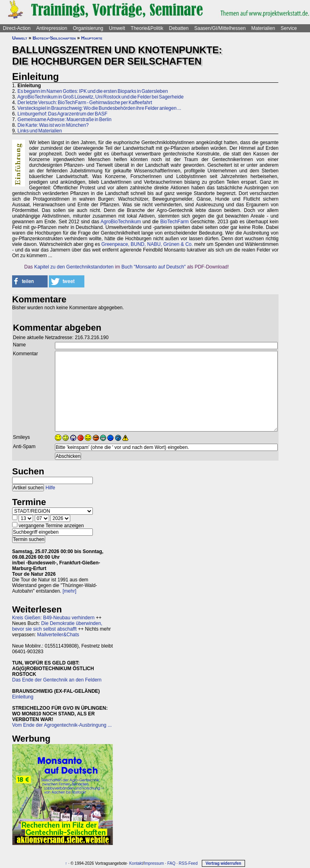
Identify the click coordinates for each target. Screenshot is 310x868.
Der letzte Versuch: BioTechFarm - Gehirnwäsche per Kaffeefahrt (85, 103)
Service (289, 28)
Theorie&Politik (147, 28)
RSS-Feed (188, 863)
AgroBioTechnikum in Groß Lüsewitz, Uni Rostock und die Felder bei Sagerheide (101, 97)
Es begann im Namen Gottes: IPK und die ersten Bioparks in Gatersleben (93, 91)
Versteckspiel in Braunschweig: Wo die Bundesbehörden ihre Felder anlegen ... (99, 108)
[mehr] (69, 591)
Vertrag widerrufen (223, 863)
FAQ (171, 863)
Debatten (179, 28)
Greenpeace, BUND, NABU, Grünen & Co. (147, 244)
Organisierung (88, 28)
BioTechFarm (175, 222)
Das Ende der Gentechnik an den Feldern (57, 680)
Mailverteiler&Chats (58, 635)
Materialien (263, 28)
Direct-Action (17, 28)
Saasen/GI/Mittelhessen (220, 28)
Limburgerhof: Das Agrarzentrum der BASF (62, 114)
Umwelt (117, 28)
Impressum (154, 863)
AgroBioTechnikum (121, 222)
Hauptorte (92, 38)
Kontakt (136, 863)
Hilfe (50, 488)
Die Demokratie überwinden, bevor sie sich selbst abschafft (57, 626)
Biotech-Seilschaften (54, 38)
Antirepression (52, 28)
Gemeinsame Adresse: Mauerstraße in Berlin (64, 120)
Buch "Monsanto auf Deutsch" (154, 267)
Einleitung (23, 697)
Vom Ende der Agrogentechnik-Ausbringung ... (62, 725)
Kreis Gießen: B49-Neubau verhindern (53, 618)
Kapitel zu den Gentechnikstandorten (74, 267)
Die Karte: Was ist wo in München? (53, 125)
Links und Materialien (40, 131)
